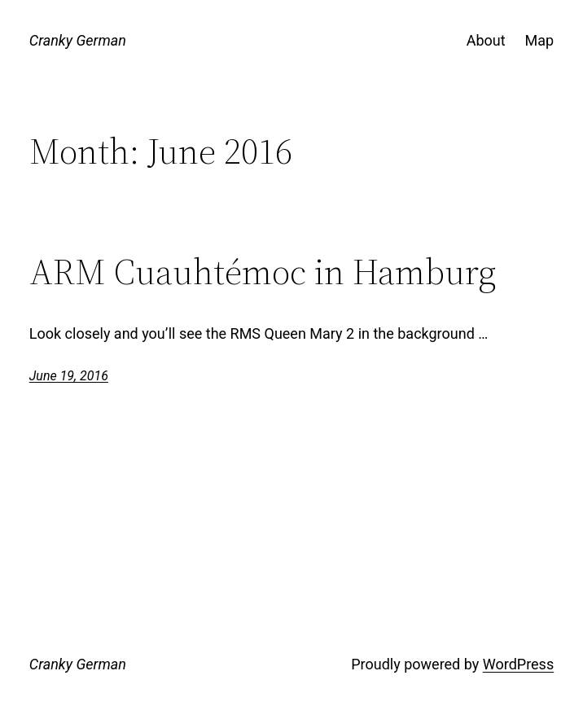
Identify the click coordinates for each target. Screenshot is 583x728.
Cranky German (78, 40)
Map (540, 40)
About (486, 40)
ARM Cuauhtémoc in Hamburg (263, 272)
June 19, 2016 (69, 376)
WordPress (518, 664)
